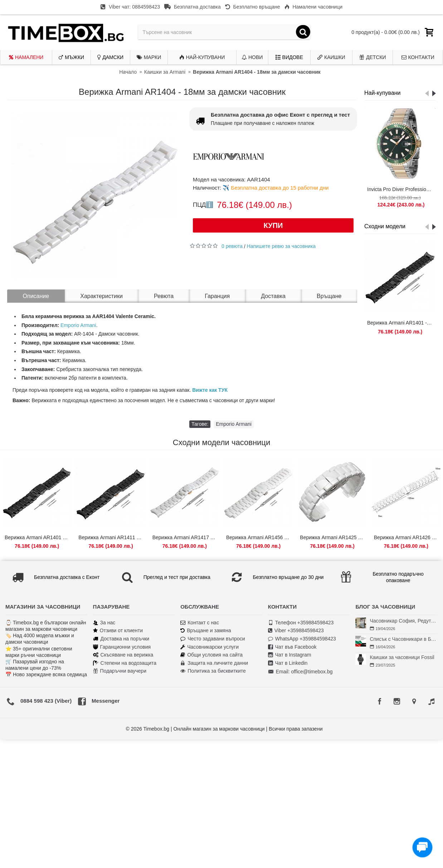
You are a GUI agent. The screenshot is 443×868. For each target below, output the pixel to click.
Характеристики (101, 296)
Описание (36, 296)
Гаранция (217, 296)
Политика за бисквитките (213, 671)
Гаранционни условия (122, 647)
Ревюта (164, 296)
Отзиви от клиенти (118, 631)
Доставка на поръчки (121, 639)
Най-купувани (383, 93)
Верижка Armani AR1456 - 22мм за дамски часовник (260, 537)
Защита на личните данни (214, 663)
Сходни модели (385, 226)
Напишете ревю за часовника (281, 246)
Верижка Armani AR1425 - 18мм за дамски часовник (333, 537)
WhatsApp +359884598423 (302, 639)
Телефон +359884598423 (301, 623)
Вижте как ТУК (210, 390)
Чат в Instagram (290, 655)
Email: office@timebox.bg (300, 672)
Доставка (273, 296)
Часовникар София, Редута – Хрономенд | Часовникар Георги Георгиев (404, 621)
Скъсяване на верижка (123, 655)
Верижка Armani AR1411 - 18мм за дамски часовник (112, 537)
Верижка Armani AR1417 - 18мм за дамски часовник (186, 537)
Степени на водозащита (125, 663)
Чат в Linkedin (288, 663)
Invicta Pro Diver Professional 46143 (401, 189)
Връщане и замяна (206, 631)
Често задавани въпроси (213, 639)
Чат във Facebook (292, 647)
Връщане (329, 296)
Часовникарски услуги (210, 647)
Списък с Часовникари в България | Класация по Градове (404, 639)
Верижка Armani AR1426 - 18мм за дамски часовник (407, 537)
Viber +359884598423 (296, 631)
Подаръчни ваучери (120, 671)
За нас (104, 623)
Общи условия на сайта (211, 655)
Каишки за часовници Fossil (402, 657)
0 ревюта (232, 246)
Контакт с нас (200, 623)
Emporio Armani (78, 325)
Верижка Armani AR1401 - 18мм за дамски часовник (401, 323)
